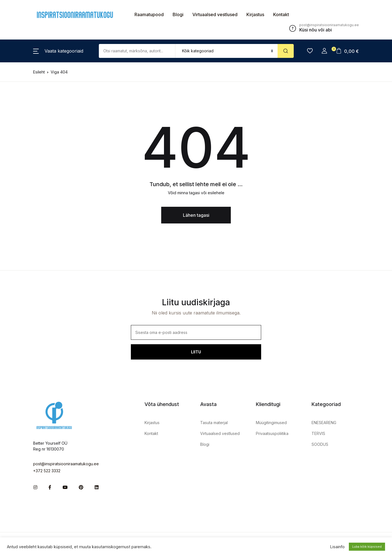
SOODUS (320, 444)
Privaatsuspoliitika (272, 433)
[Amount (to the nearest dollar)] (137, 51)
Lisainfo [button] (337, 547)
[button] (58, 51)
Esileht (39, 72)
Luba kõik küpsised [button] (367, 547)
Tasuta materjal (214, 423)
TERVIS (318, 433)
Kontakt (281, 14)
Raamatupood (149, 14)
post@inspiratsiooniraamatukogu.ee (66, 464)
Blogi (178, 14)
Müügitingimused (271, 423)
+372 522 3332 (47, 471)
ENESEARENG (324, 423)
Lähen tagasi (196, 215)
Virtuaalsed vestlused (215, 14)
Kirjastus (255, 14)
